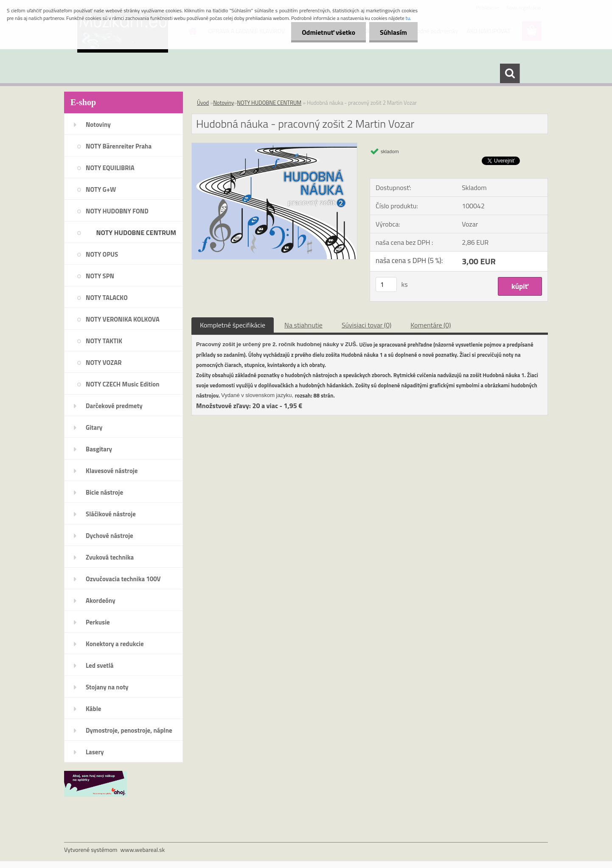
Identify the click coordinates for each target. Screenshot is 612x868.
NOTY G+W (101, 189)
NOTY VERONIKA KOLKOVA (123, 319)
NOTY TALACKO (107, 298)
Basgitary (99, 449)
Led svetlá (100, 665)
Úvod (203, 103)
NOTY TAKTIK (104, 341)
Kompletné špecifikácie (233, 325)
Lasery (95, 752)
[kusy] (386, 284)
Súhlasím (393, 32)
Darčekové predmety (114, 406)
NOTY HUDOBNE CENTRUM (136, 232)
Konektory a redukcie (115, 644)
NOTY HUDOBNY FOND (117, 211)
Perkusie (98, 622)
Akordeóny (101, 601)
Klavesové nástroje (112, 471)
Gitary (94, 427)
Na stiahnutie (303, 325)
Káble (93, 709)
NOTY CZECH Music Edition (123, 384)
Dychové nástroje (109, 536)
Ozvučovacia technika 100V (123, 579)
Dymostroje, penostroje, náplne (129, 730)
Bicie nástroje (104, 492)
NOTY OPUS (102, 254)
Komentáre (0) (431, 325)
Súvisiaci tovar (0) (366, 325)
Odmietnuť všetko (328, 32)
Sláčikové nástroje (111, 514)
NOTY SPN (100, 276)
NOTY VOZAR (104, 363)
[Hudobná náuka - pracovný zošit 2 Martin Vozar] (274, 146)
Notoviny (98, 125)
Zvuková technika (110, 557)
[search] (510, 73)
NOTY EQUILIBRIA (110, 168)
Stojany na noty (107, 687)
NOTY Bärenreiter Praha (119, 146)
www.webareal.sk (143, 850)
